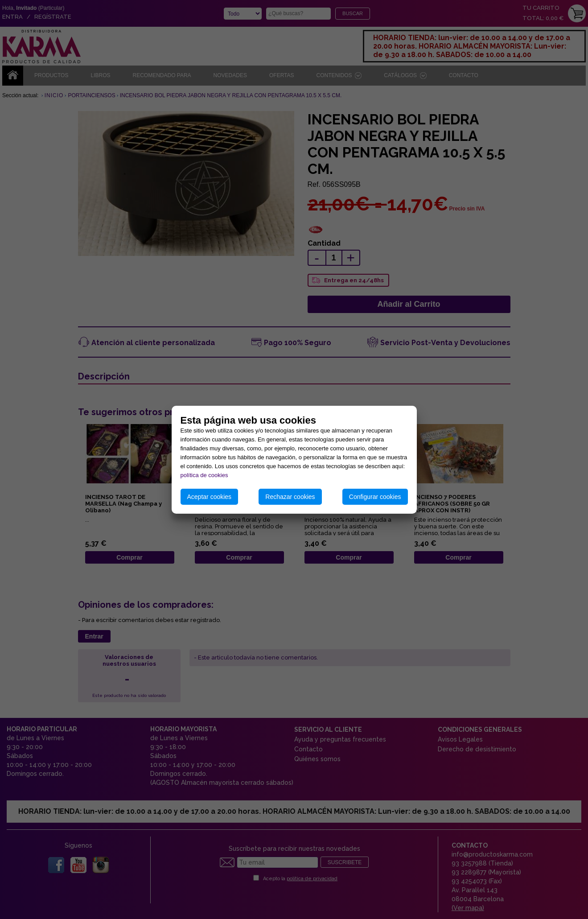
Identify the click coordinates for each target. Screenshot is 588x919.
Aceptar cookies (210, 497)
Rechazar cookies (290, 497)
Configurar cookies (375, 497)
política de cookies (204, 475)
